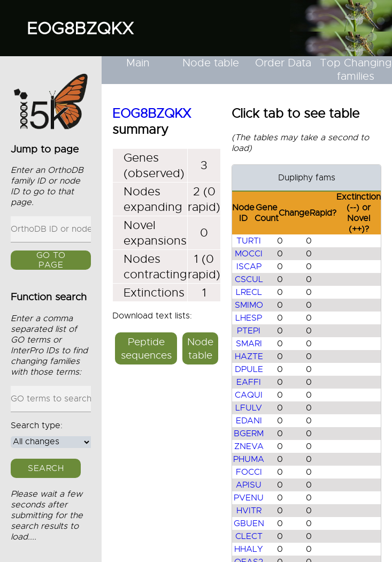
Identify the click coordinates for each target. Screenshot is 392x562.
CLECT (249, 536)
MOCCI (249, 254)
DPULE (249, 369)
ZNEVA (249, 446)
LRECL (249, 292)
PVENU (249, 498)
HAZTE (249, 356)
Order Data (283, 63)
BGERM (249, 434)
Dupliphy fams (307, 178)
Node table (211, 63)
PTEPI (249, 331)
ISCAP (249, 267)
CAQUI (249, 395)
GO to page (51, 260)
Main (138, 63)
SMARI (249, 344)
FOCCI (249, 472)
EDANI (249, 421)
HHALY (249, 549)
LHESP (249, 318)
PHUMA (249, 459)
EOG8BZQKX (80, 28)
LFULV (249, 408)
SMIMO (249, 305)
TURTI (249, 241)
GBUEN (249, 523)
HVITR (249, 511)
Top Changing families (356, 70)
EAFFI (249, 382)
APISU (249, 485)
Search (46, 468)
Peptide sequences (146, 348)
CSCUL (249, 279)
